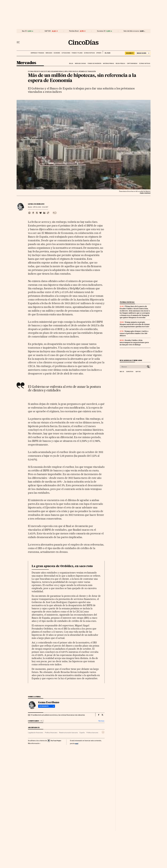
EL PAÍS (107, 52)
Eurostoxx (130, 372)
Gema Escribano (36, 204)
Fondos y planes (77, 53)
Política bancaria (92, 733)
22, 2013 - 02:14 (41, 207)
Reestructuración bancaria (68, 733)
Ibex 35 (24, 31)
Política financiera (51, 733)
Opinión (99, 53)
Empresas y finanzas (37, 53)
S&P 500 (48, 31)
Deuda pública (120, 63)
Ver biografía (47, 706)
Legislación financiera (35, 733)
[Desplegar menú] (18, 42)
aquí (77, 743)
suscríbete (130, 53)
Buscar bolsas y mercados (131, 360)
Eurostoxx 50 (101, 31)
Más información (34, 743)
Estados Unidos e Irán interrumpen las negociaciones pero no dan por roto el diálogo (134, 342)
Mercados (49, 53)
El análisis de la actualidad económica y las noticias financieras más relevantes (58, 715)
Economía (57, 53)
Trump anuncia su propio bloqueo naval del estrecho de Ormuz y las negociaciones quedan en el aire (135, 324)
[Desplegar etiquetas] (103, 732)
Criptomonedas (132, 63)
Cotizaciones (66, 53)
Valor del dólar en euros (131, 31)
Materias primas (108, 63)
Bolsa (71, 63)
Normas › (102, 721)
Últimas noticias (89, 53)
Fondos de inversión (94, 63)
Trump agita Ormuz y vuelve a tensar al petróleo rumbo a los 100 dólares (134, 333)
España (82, 733)
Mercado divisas (80, 63)
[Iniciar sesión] (143, 53)
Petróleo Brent (74, 31)
